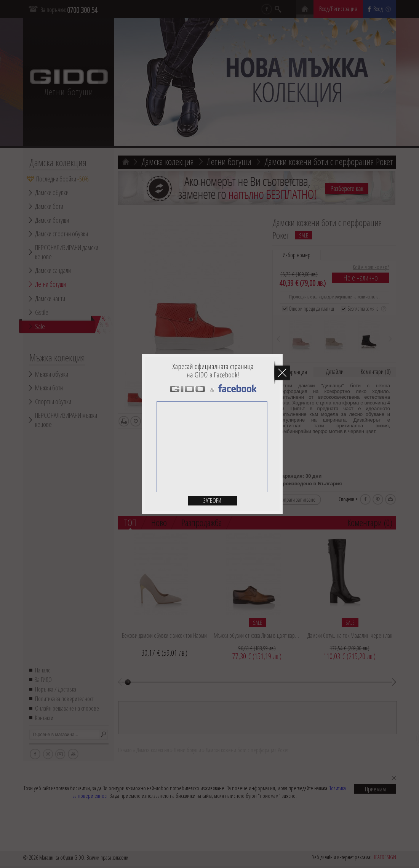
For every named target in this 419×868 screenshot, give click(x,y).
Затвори (212, 501)
